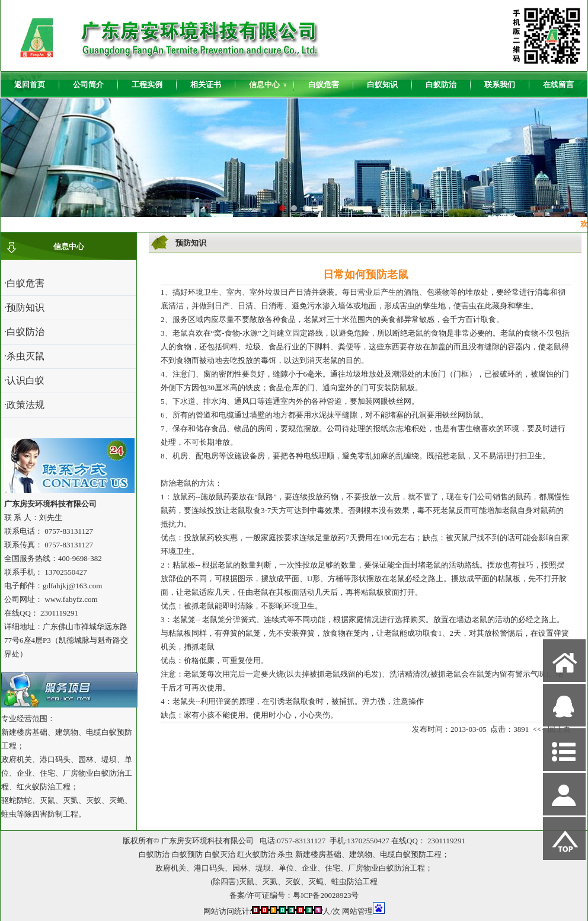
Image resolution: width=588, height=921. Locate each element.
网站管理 (357, 911)
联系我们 (500, 85)
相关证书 (206, 85)
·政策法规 (24, 405)
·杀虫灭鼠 (24, 356)
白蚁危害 (324, 85)
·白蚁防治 (24, 332)
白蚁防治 (441, 85)
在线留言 (558, 85)
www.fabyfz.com (71, 599)
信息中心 (268, 85)
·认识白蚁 (24, 380)
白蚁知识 (382, 85)
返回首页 (30, 85)
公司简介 (88, 85)
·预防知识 (24, 307)
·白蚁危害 (24, 283)
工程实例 (147, 85)
